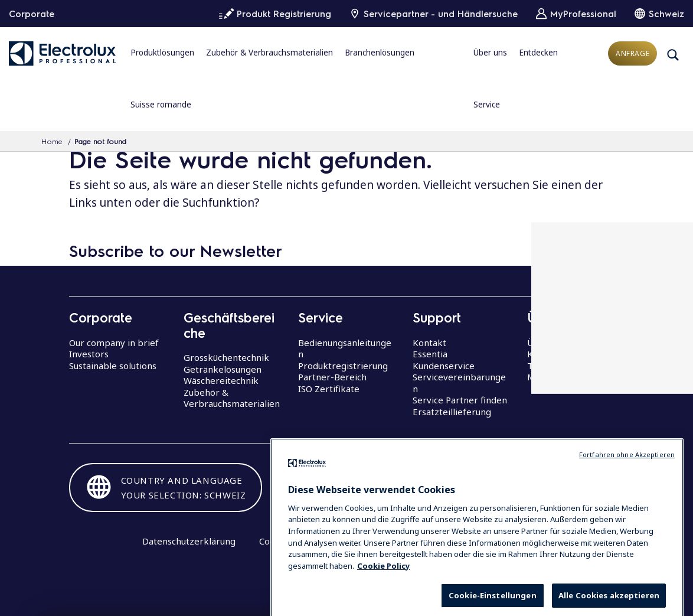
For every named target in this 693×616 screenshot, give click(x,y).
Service (487, 105)
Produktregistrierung (343, 366)
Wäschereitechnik (221, 380)
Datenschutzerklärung (189, 541)
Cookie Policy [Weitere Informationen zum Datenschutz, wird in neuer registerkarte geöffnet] (383, 585)
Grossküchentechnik (226, 357)
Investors (89, 354)
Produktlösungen (162, 53)
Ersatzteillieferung (452, 412)
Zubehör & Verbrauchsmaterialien (269, 53)
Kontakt (429, 343)
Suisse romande (161, 105)
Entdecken (538, 53)
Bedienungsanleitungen (345, 348)
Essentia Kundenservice (444, 360)
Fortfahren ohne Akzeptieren (627, 474)
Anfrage (632, 53)
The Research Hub (566, 366)
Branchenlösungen (380, 53)
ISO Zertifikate (329, 389)
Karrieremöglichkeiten (575, 354)
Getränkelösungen (223, 369)
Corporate (32, 14)
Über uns (490, 53)
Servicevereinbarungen (459, 383)
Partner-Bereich (332, 377)
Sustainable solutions (113, 366)
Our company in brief (114, 343)
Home (52, 141)
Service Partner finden (460, 400)
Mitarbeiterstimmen (571, 377)
